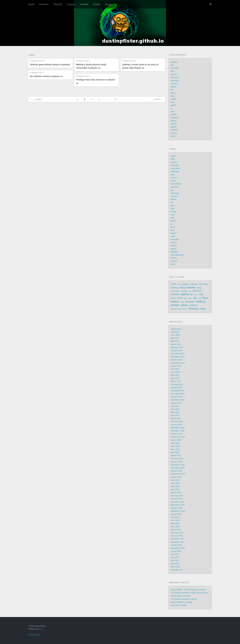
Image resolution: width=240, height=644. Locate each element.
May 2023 (175, 338)
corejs (173, 181)
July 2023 (175, 332)
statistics (174, 130)
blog (172, 71)
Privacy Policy (34, 635)
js (171, 108)
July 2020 (175, 443)
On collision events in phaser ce (46, 76)
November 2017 (178, 542)
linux (173, 112)
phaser (174, 124)
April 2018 (175, 527)
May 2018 (175, 524)
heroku (174, 99)
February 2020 (177, 459)
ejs (172, 190)
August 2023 (176, 329)
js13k (173, 227)
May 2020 (175, 449)
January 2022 (176, 388)
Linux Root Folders (179, 605)
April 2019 (175, 490)
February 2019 (177, 496)
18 (116, 99)
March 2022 (176, 381)
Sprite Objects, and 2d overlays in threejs (188, 590)
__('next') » (157, 99)
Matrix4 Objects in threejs (182, 602)
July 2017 (175, 554)
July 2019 (175, 480)
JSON (173, 156)
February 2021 (177, 422)
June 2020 (175, 446)
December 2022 (178, 354)
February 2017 (177, 570)
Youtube (84, 4)
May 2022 (175, 375)
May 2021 (175, 412)
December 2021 (178, 391)
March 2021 (176, 418)
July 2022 (175, 369)
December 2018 (178, 502)
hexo (173, 102)
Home (31, 4)
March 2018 (176, 530)
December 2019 (178, 465)
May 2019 (175, 486)
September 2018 (178, 511)
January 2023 (176, 351)
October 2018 (176, 508)
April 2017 (175, 564)
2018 (32, 55)
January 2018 (176, 536)
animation (175, 165)
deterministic (176, 184)
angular (174, 62)
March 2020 (176, 456)
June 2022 (175, 372)
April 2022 (175, 378)
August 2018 (176, 514)
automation (175, 169)
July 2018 (175, 517)
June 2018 (175, 520)
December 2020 (178, 428)
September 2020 (178, 437)
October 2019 (176, 471)
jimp (172, 218)
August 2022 (176, 366)
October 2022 (176, 360)
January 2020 (176, 462)
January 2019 (176, 499)
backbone (175, 68)
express (174, 84)
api (172, 65)
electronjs (175, 81)
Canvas (71, 4)
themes (174, 258)
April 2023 (175, 341)
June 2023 (175, 335)
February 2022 (177, 385)
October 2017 (176, 545)
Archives (44, 4)
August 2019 (176, 477)
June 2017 (175, 557)
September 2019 (178, 474)
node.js (174, 121)
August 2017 (176, 551)
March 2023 (176, 344)
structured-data (177, 255)
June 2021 (175, 409)
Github (97, 4)
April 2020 (175, 452)
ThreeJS (58, 4)
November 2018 (178, 505)
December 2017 (178, 539)
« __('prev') (37, 99)
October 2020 (176, 434)
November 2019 (178, 468)
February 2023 (177, 348)
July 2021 (175, 406)
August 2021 (176, 403)
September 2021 (178, 400)
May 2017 (175, 561)
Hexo (40, 629)
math (173, 236)
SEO (173, 159)
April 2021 (175, 415)
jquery (173, 105)
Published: (37, 61)
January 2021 (176, 425)
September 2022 (178, 363)
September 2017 (178, 548)
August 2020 (176, 440)
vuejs (173, 136)
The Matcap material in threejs (184, 599)
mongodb (175, 118)
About (108, 4)
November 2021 (178, 394)
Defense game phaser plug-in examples (50, 65)
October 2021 (176, 397)
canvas (174, 74)
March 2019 (176, 493)
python (174, 127)
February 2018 (177, 533)
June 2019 (175, 483)
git (172, 90)
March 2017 (176, 567)
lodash (173, 115)
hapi (172, 96)
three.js (174, 133)
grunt (173, 93)
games (174, 87)
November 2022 (178, 357)
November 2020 (178, 431)
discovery (175, 78)
